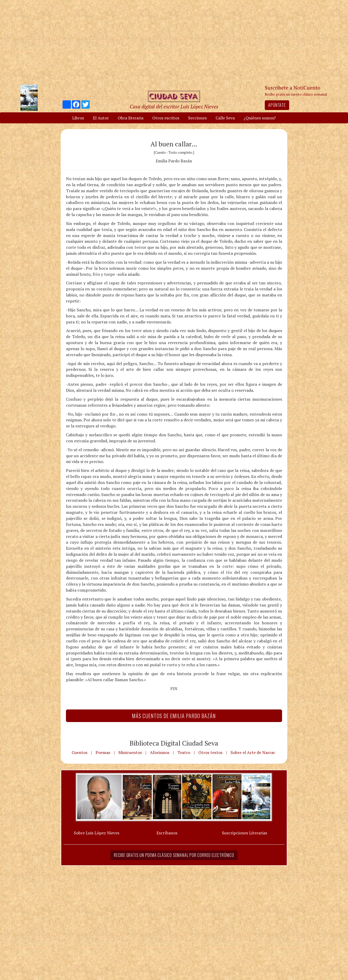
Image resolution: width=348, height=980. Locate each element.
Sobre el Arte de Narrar (253, 752)
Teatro (184, 752)
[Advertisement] (174, 42)
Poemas (103, 752)
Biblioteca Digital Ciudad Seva (174, 743)
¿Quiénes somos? (260, 118)
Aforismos (160, 752)
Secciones (197, 118)
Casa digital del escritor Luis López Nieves (174, 106)
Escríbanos (167, 833)
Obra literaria (131, 118)
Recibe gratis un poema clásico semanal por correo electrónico (174, 855)
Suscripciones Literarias (245, 833)
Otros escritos (166, 118)
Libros (78, 118)
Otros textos (210, 752)
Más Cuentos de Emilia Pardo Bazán (174, 716)
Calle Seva (225, 118)
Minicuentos (130, 752)
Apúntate (277, 105)
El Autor (101, 118)
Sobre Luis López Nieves (97, 833)
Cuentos (80, 752)
